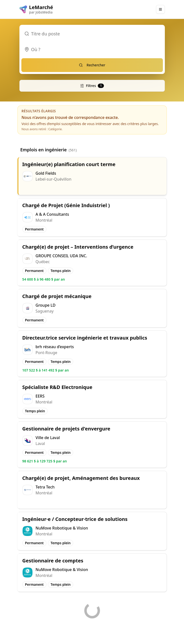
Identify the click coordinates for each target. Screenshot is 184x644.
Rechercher (92, 65)
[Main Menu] (160, 9)
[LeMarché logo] (36, 9)
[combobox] (92, 49)
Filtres (92, 86)
